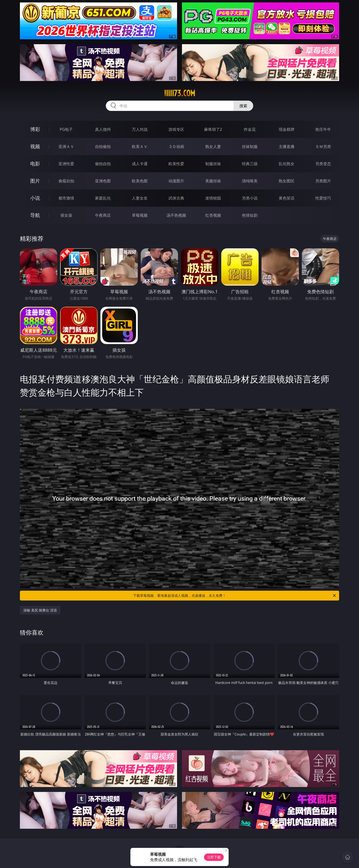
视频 (35, 146)
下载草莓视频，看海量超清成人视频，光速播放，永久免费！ (235, 596)
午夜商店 (103, 215)
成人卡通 (140, 164)
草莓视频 (140, 215)
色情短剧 (250, 215)
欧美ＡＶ (140, 147)
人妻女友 (140, 198)
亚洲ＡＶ (66, 147)
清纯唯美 (250, 181)
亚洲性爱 (66, 164)
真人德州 (103, 129)
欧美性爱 (176, 164)
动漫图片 (176, 181)
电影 (35, 164)
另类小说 (250, 198)
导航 (35, 215)
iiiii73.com (180, 93)
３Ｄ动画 (176, 147)
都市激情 (66, 198)
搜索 (243, 106)
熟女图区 (287, 181)
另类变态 (323, 164)
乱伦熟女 (287, 164)
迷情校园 (213, 198)
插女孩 (66, 215)
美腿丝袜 (213, 181)
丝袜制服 (250, 147)
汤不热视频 (176, 215)
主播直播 (287, 147)
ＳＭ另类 (323, 147)
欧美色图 (140, 181)
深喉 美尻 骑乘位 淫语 (40, 610)
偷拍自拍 (103, 164)
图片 (35, 181)
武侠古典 (176, 198)
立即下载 (214, 857)
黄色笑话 (287, 198)
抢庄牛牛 (323, 129)
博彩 (35, 129)
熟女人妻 (213, 147)
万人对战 (140, 129)
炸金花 (250, 129)
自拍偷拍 (103, 147)
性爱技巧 (323, 198)
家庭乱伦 (103, 198)
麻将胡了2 (213, 129)
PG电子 (66, 129)
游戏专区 (176, 129)
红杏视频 (213, 215)
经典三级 (250, 164)
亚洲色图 (103, 181)
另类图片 (323, 181)
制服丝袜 (213, 164)
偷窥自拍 (66, 181)
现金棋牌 (287, 129)
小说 (35, 198)
